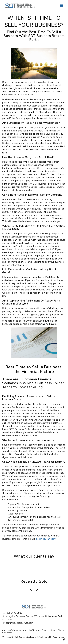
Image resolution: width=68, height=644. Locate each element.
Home (53, 630)
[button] (31, 590)
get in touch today (46, 539)
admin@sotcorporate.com (20, 623)
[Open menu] (61, 6)
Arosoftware (58, 637)
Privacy (61, 630)
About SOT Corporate (12, 630)
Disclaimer (7, 633)
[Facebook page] (64, 640)
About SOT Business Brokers (36, 630)
